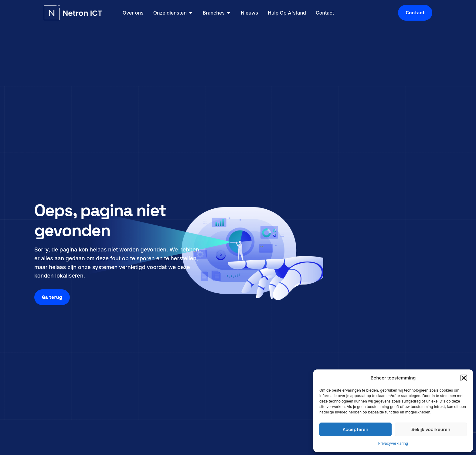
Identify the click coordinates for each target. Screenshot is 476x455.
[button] (464, 378)
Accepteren (355, 429)
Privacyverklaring (393, 443)
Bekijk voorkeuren (431, 429)
